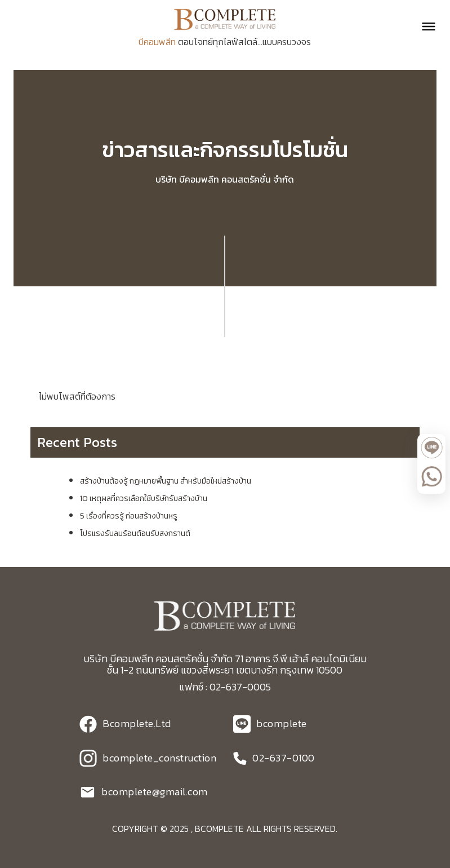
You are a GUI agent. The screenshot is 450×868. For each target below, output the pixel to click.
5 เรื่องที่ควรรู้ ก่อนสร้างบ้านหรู (129, 516)
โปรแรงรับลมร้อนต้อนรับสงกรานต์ (135, 533)
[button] (424, 26)
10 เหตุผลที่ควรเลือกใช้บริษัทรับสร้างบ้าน (144, 499)
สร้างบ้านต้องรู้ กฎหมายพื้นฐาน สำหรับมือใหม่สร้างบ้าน (166, 481)
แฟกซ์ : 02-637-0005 (225, 687)
